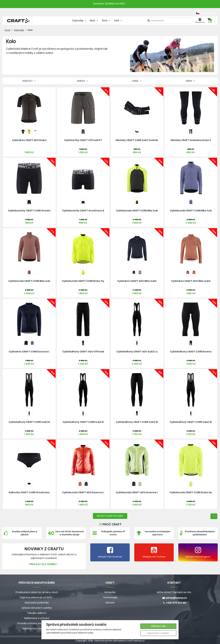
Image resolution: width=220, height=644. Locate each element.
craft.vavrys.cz (136, 641)
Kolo (30, 30)
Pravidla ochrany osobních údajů (37, 623)
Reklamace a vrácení (37, 618)
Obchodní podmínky (37, 603)
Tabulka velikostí (37, 613)
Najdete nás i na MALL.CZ (37, 629)
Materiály (110, 592)
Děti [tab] (118, 21)
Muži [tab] (94, 21)
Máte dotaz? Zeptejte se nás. (174, 592)
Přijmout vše (158, 626)
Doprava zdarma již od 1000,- (37, 597)
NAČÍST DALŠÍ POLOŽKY (110, 516)
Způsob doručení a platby (37, 608)
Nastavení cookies (158, 633)
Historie (110, 603)
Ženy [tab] (106, 21)
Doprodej (19, 30)
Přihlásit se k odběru (44, 564)
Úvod (7, 30)
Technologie (110, 597)
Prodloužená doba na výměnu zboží (37, 592)
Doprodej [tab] (80, 21)
